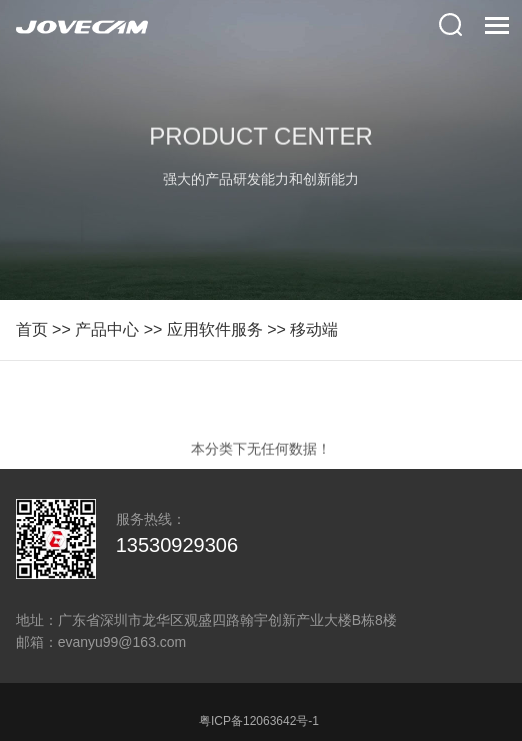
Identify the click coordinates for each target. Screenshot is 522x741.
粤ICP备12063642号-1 (259, 721)
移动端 (314, 329)
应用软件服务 (215, 329)
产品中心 (107, 329)
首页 (32, 329)
